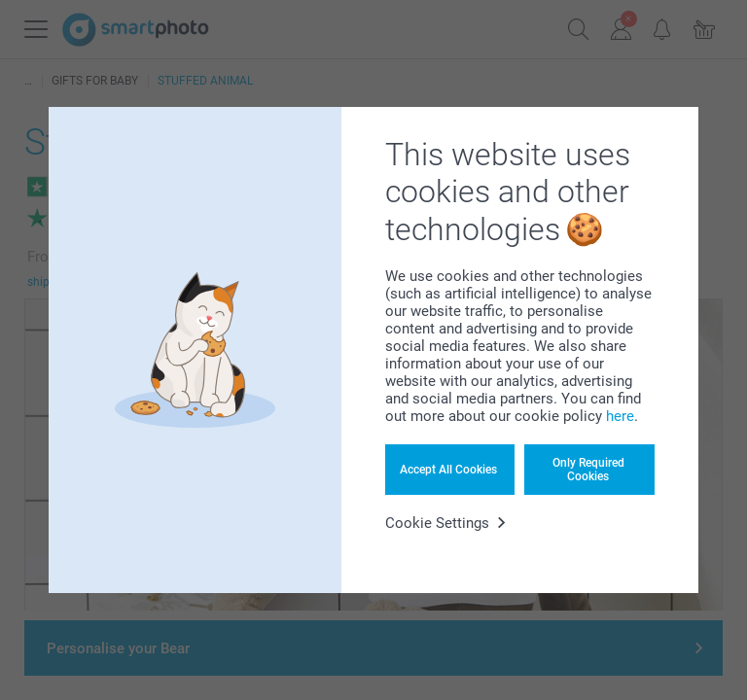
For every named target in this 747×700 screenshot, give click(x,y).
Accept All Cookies (448, 470)
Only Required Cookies (588, 470)
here (620, 416)
